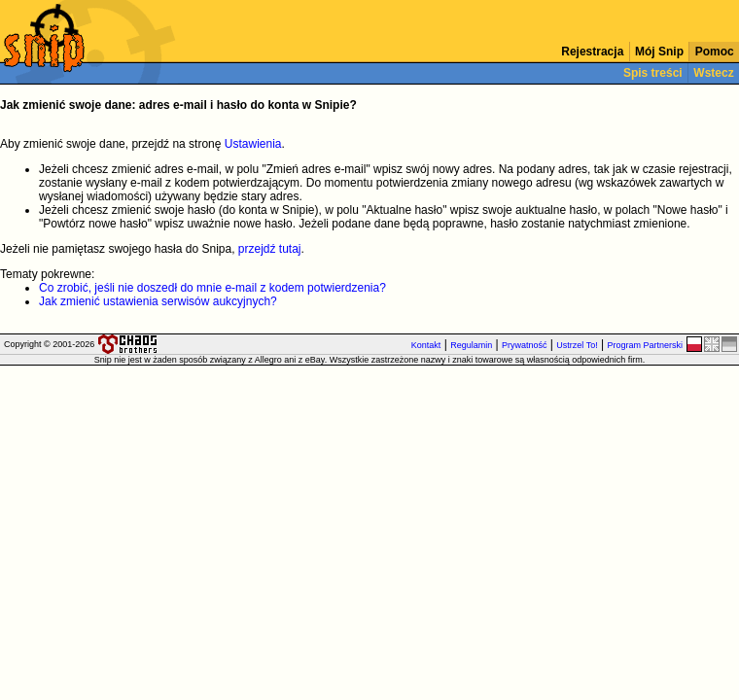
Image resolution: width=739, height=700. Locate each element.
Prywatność (525, 345)
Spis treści (653, 73)
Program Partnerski (645, 345)
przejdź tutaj (270, 249)
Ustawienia (253, 144)
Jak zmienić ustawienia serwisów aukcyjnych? (158, 301)
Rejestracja (593, 52)
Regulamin (471, 345)
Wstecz (714, 73)
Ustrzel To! (577, 345)
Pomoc (714, 52)
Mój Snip (660, 52)
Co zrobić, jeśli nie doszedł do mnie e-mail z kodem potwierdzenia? (212, 288)
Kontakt (426, 345)
